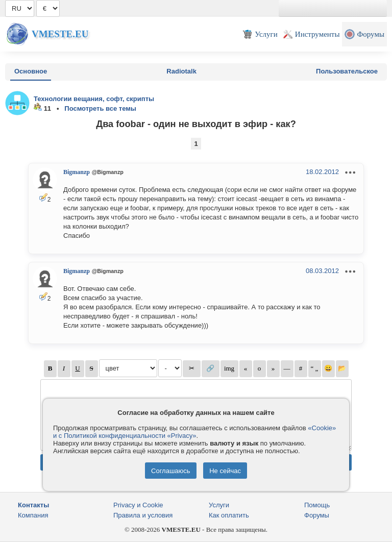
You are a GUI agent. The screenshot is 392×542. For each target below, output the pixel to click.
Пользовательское (347, 71)
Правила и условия (143, 515)
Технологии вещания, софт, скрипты (94, 99)
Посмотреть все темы (100, 108)
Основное (31, 71)
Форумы (317, 515)
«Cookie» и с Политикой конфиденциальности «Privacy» (194, 432)
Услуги (219, 505)
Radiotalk (181, 71)
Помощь (317, 505)
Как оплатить (229, 515)
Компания (33, 515)
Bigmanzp (77, 172)
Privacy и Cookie (138, 505)
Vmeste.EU (60, 34)
